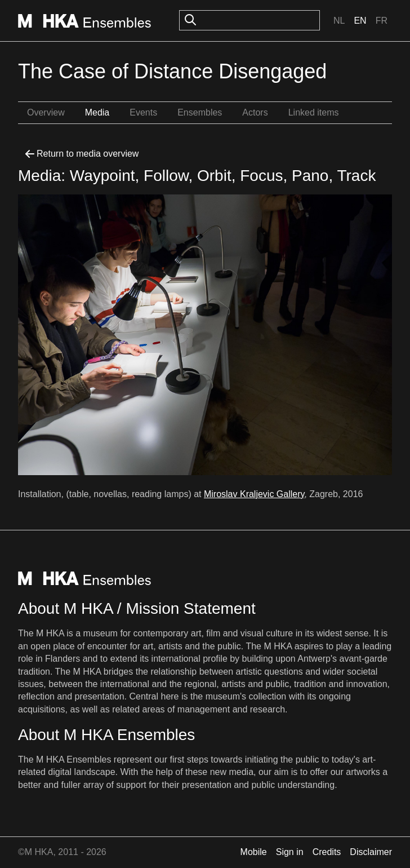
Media (97, 112)
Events (143, 112)
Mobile (254, 852)
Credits (327, 852)
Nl (339, 21)
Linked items (314, 112)
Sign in (290, 852)
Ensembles (200, 112)
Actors (255, 112)
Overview (46, 112)
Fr (382, 21)
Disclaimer (371, 852)
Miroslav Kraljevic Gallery (254, 494)
